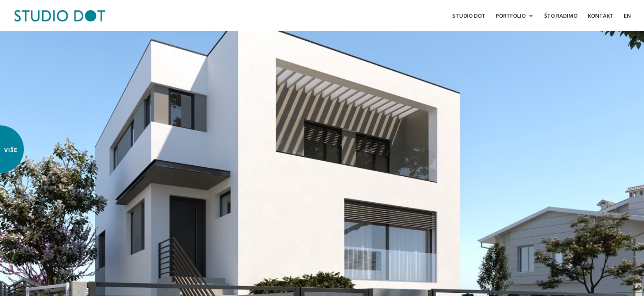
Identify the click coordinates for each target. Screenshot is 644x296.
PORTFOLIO (511, 16)
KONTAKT (601, 16)
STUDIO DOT (469, 16)
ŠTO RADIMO (561, 16)
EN (627, 16)
